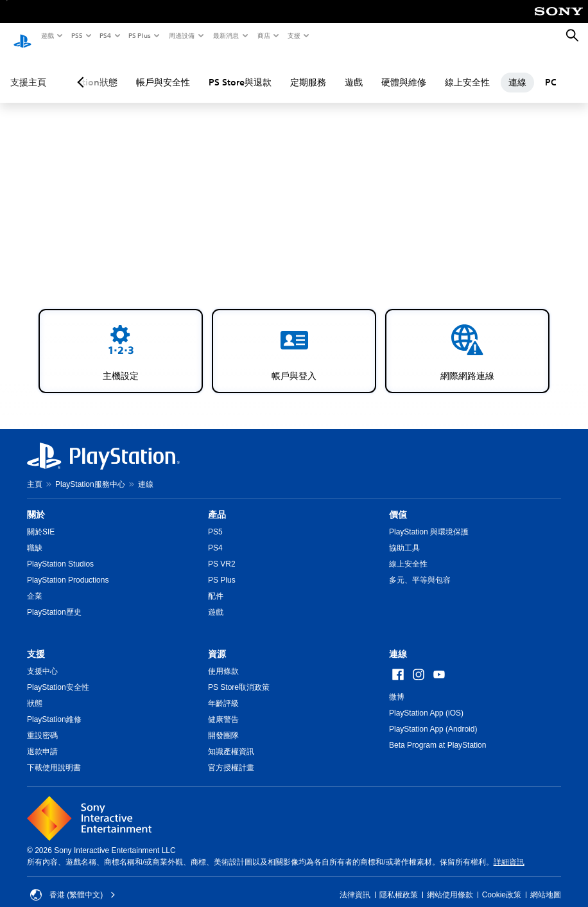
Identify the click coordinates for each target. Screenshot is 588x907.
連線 (517, 70)
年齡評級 (223, 691)
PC (551, 70)
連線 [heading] (398, 642)
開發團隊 (223, 723)
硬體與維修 (404, 70)
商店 (263, 35)
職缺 (35, 536)
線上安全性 (467, 70)
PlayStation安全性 (58, 675)
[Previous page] (83, 70)
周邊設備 (181, 35)
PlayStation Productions (68, 568)
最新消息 (225, 35)
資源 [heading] (217, 642)
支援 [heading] (36, 642)
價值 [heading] (398, 502)
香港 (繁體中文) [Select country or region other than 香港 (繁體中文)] (73, 883)
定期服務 (308, 70)
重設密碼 (42, 723)
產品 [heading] (217, 502)
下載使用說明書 (54, 755)
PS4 (105, 35)
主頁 (35, 472)
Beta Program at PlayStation (437, 733)
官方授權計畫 (231, 755)
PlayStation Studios (60, 552)
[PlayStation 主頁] (22, 36)
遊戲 (47, 35)
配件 (216, 584)
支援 (293, 35)
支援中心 (42, 659)
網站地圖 (546, 883)
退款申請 (42, 739)
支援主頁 (28, 70)
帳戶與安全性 (163, 70)
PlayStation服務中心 (90, 472)
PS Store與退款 (240, 70)
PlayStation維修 (54, 707)
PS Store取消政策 (239, 675)
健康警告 (223, 707)
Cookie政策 (502, 883)
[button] (121, 339)
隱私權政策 (399, 883)
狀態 (35, 691)
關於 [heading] (36, 502)
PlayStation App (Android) (433, 717)
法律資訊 (355, 883)
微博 (397, 685)
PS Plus (139, 35)
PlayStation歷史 (54, 600)
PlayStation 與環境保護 (429, 520)
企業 (35, 584)
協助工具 (404, 536)
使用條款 (223, 659)
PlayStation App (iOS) (426, 701)
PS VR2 (222, 552)
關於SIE (41, 520)
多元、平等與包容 (420, 568)
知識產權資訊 (231, 739)
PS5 (76, 35)
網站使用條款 (450, 883)
